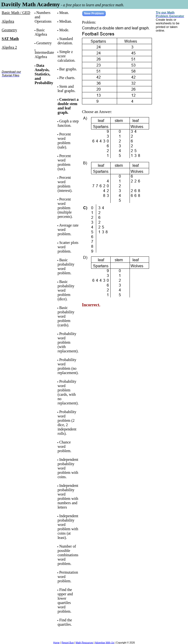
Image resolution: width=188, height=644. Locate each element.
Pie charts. (67, 78)
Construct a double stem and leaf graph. (68, 106)
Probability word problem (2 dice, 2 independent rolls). (67, 423)
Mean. (64, 13)
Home (56, 643)
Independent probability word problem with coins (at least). (68, 527)
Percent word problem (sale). (64, 141)
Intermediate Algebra (44, 55)
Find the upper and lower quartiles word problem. (65, 600)
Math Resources (85, 643)
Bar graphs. (68, 69)
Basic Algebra (41, 32)
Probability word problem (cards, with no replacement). (68, 392)
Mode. (64, 30)
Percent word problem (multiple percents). (65, 208)
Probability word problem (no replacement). (68, 366)
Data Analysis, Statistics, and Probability (44, 74)
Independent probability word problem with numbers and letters (68, 496)
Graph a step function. (68, 123)
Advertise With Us (104, 643)
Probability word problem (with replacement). (68, 342)
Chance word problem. (64, 446)
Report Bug (68, 643)
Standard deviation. (65, 41)
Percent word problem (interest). (65, 184)
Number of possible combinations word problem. (68, 555)
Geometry (44, 43)
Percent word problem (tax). (64, 162)
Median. (66, 21)
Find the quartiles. (65, 622)
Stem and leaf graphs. (66, 89)
